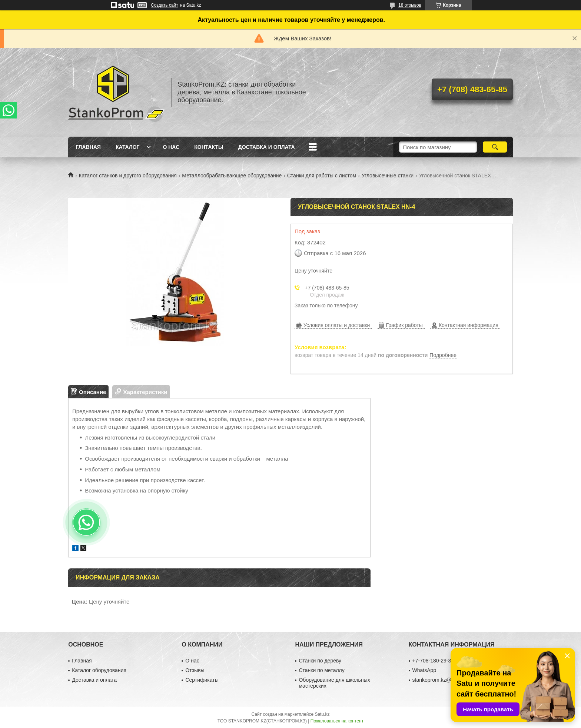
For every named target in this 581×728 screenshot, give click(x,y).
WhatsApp (424, 670)
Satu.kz (322, 714)
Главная (88, 147)
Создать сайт (165, 5)
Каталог (128, 147)
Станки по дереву (320, 661)
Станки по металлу (321, 670)
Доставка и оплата (267, 147)
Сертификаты (202, 680)
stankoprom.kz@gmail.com (444, 680)
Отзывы (195, 670)
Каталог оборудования (99, 670)
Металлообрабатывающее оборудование (232, 176)
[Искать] (495, 147)
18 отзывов (410, 5)
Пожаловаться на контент (337, 721)
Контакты (209, 147)
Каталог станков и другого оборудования (127, 176)
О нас (171, 147)
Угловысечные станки (388, 176)
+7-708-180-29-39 (433, 661)
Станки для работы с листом (322, 176)
